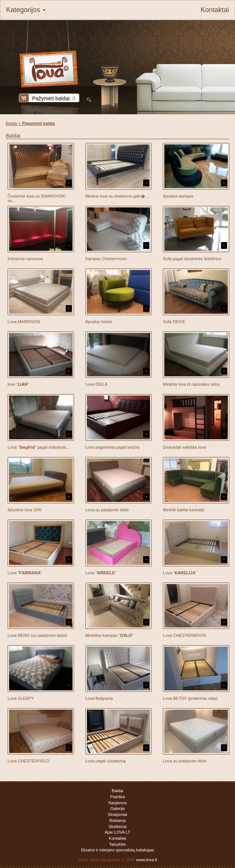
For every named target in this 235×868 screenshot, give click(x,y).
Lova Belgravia (99, 698)
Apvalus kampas (178, 196)
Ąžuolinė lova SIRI (25, 510)
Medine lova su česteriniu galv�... (117, 196)
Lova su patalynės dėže (107, 510)
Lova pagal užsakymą (105, 761)
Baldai (12, 123)
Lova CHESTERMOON (184, 635)
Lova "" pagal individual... (39, 447)
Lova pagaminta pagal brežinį (113, 447)
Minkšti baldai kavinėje (184, 510)
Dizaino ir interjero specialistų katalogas (117, 850)
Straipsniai (117, 814)
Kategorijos (26, 10)
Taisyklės (118, 844)
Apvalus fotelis (99, 322)
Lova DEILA (97, 384)
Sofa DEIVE (174, 322)
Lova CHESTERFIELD (29, 761)
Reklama (117, 820)
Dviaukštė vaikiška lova (184, 447)
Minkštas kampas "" (109, 635)
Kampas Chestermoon (106, 259)
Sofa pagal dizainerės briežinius (192, 259)
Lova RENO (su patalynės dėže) (37, 635)
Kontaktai (215, 10)
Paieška (117, 797)
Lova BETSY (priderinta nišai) (190, 698)
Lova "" (25, 573)
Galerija (117, 808)
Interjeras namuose (25, 259)
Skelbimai (117, 827)
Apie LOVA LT (117, 832)
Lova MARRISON (24, 322)
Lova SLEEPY (21, 698)
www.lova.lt (147, 860)
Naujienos (118, 803)
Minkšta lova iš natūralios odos (191, 384)
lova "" (18, 384)
